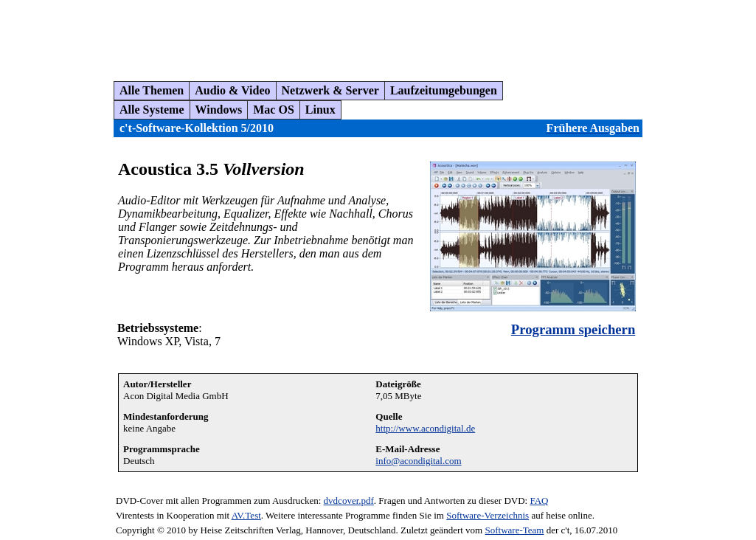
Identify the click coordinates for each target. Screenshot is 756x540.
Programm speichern (573, 329)
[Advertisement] (276, 35)
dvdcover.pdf (349, 501)
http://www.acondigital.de (425, 428)
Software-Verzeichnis (488, 515)
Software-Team (514, 530)
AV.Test (246, 515)
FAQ (539, 501)
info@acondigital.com (418, 461)
